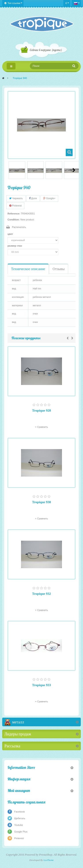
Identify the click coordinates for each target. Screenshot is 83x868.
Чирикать (16, 198)
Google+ (49, 198)
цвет (11, 234)
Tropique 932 (41, 594)
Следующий (74, 170)
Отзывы (59, 269)
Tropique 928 (41, 410)
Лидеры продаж (18, 734)
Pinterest (15, 206)
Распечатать (19, 227)
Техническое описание (28, 269)
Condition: (14, 220)
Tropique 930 (41, 502)
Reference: (14, 214)
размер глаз (15, 246)
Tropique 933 (41, 685)
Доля (33, 198)
